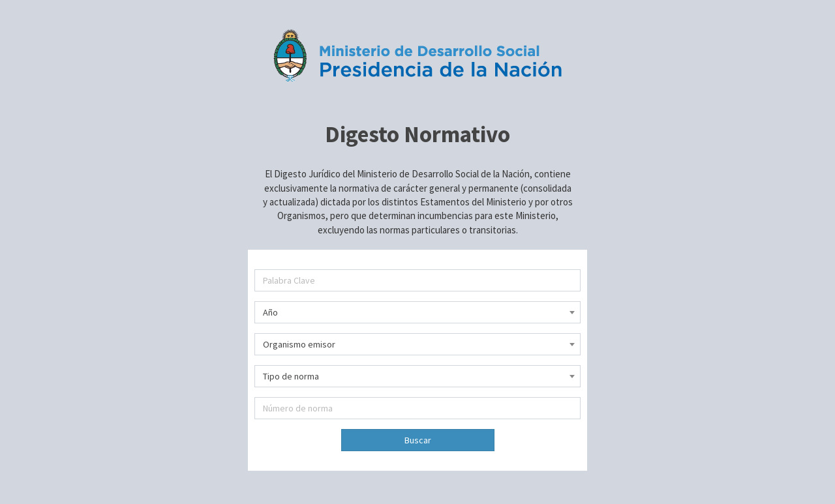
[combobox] (417, 312)
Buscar (418, 440)
